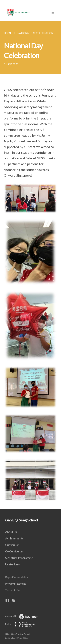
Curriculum (12, 545)
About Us (11, 532)
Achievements (14, 538)
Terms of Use (13, 590)
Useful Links (13, 564)
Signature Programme (19, 558)
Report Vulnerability (17, 577)
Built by (23, 624)
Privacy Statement (15, 584)
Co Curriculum (14, 551)
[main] (30, 265)
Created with (24, 616)
